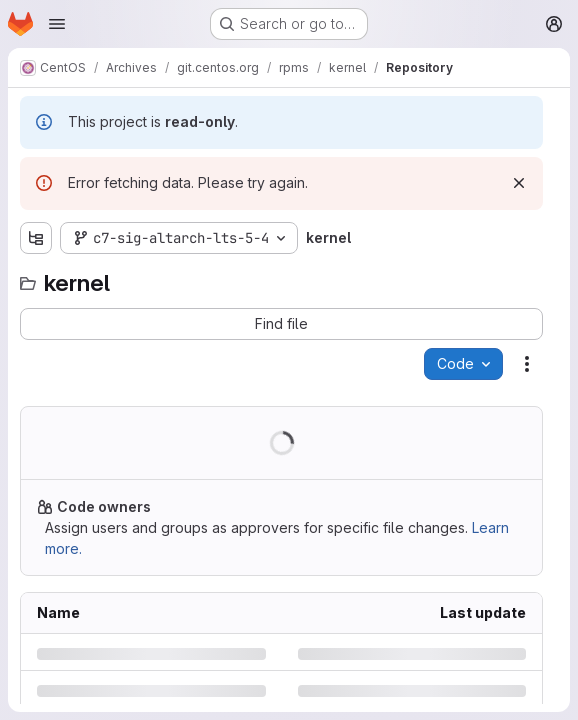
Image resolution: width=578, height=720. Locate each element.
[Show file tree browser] (36, 238)
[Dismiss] (519, 183)
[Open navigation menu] (57, 24)
